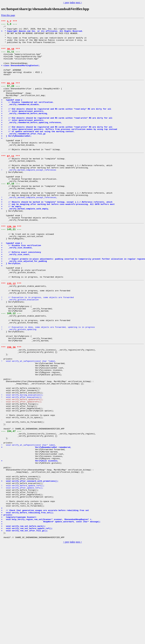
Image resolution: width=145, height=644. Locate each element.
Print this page (8, 15)
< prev (66, 2)
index (73, 2)
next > (79, 2)
